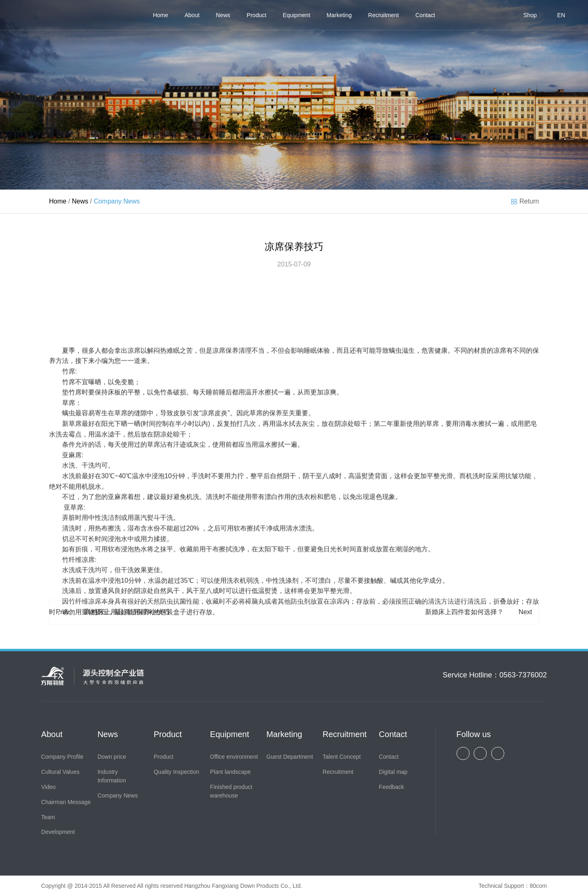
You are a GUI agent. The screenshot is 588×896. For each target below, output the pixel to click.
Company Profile (62, 757)
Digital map (393, 772)
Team (48, 817)
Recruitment (384, 15)
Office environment (234, 757)
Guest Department (290, 757)
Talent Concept (342, 757)
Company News (118, 795)
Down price (112, 757)
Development (58, 832)
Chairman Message (66, 802)
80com (538, 886)
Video (49, 787)
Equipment (297, 15)
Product (256, 15)
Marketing (339, 15)
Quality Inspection (176, 772)
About (192, 15)
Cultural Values (60, 772)
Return (529, 201)
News (223, 15)
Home (160, 15)
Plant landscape (230, 772)
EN (561, 15)
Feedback (391, 787)
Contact (425, 15)
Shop (530, 15)
